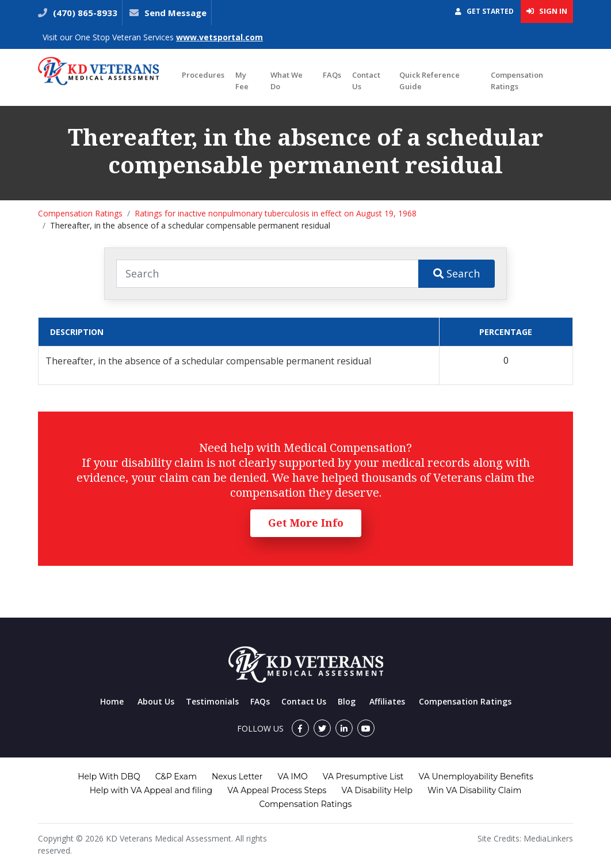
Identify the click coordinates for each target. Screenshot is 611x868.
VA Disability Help (377, 790)
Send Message (175, 13)
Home (112, 701)
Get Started (484, 11)
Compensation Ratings (517, 81)
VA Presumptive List (363, 776)
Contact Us (366, 81)
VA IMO (292, 776)
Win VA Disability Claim (474, 790)
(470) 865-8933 (84, 13)
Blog (347, 701)
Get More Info (306, 523)
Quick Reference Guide (429, 81)
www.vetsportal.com (219, 37)
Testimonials (212, 701)
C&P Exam (176, 776)
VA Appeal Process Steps (277, 790)
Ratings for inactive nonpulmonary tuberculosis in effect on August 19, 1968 (276, 213)
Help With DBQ (109, 776)
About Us (156, 701)
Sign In (547, 11)
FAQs (332, 75)
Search (457, 273)
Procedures (203, 75)
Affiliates (387, 701)
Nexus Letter (237, 776)
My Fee (242, 81)
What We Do (287, 81)
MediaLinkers (548, 838)
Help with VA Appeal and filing (151, 790)
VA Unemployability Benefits (476, 776)
